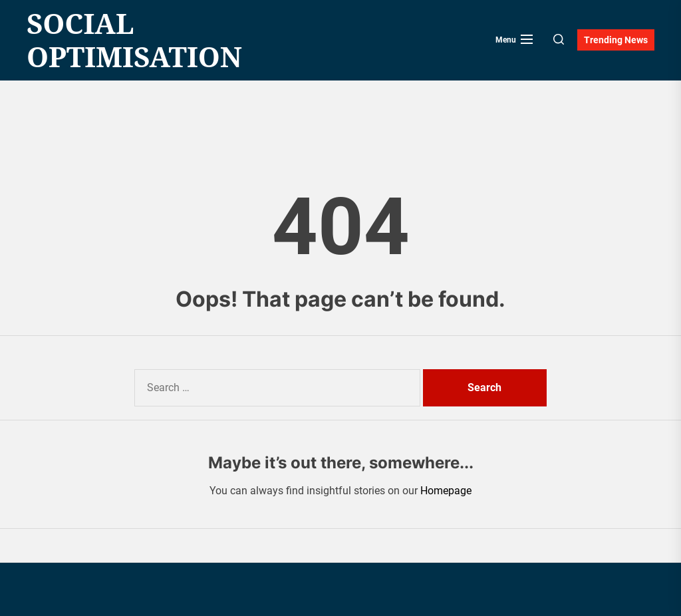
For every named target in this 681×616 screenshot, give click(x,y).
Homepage (446, 491)
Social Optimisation (134, 40)
